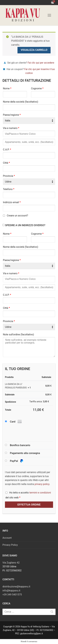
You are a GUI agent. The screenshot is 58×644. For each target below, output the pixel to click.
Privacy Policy (10, 545)
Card (16, 422)
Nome (7, 88)
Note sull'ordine (18, 334)
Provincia (9, 176)
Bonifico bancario (20, 445)
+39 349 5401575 (12, 595)
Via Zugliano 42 (11, 563)
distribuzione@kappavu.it (16, 587)
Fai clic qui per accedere (41, 63)
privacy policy (42, 484)
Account (7, 538)
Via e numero (11, 128)
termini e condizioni (40, 493)
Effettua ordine (29, 505)
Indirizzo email (12, 202)
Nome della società (21, 102)
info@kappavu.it (11, 591)
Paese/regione (12, 115)
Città (6, 163)
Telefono (9, 189)
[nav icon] (49, 15)
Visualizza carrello (34, 50)
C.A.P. (7, 150)
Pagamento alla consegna (25, 453)
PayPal (17, 461)
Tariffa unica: (39, 402)
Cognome (37, 88)
